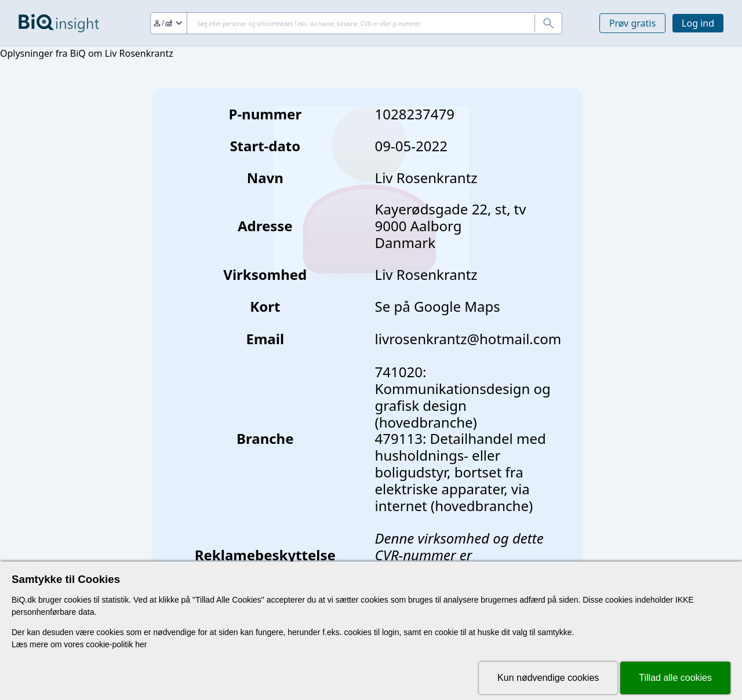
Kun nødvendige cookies (548, 678)
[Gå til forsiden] (59, 23)
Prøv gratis (632, 23)
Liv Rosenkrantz (426, 274)
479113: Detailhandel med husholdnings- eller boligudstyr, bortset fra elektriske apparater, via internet (461, 472)
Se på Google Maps (438, 306)
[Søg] (356, 23)
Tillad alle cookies (675, 678)
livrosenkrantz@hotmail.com (468, 339)
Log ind (698, 23)
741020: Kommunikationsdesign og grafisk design (463, 389)
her (141, 644)
